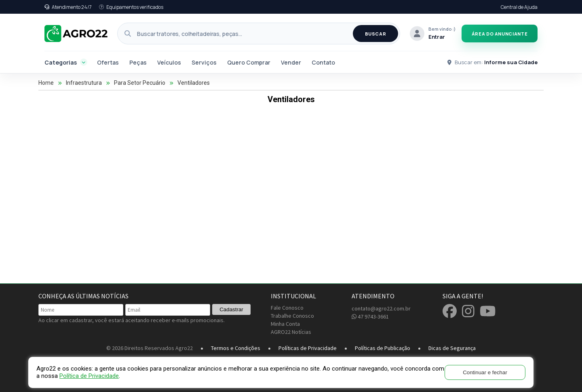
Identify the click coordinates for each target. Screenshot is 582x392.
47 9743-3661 (370, 317)
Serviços (204, 62)
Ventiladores (194, 83)
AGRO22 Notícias (291, 332)
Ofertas (108, 62)
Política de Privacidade (89, 376)
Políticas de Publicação (383, 348)
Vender (291, 62)
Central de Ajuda (519, 7)
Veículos (169, 62)
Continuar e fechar (485, 372)
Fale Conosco (287, 308)
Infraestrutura (84, 83)
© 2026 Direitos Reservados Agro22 (150, 348)
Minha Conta (285, 324)
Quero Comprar (249, 62)
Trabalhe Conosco (292, 316)
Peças (138, 62)
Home (46, 83)
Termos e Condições (236, 348)
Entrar (437, 37)
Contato (323, 62)
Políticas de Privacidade (308, 348)
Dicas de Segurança (452, 348)
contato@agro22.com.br (381, 308)
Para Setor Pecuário (140, 83)
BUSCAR (376, 34)
